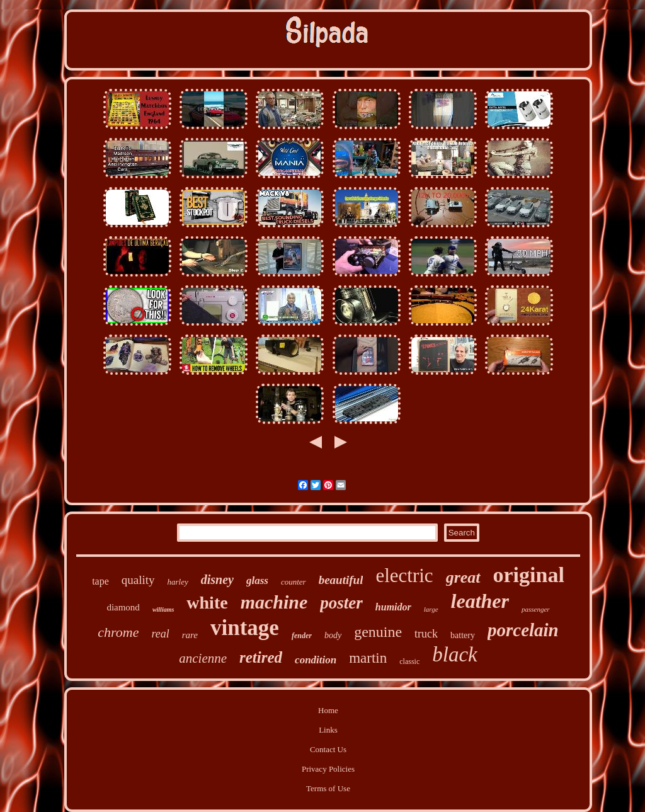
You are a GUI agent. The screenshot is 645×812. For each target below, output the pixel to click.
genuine (378, 632)
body (333, 635)
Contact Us (328, 749)
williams (163, 609)
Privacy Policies (328, 769)
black (454, 655)
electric (404, 575)
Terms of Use (328, 788)
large (431, 609)
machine (274, 602)
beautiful (341, 580)
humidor (393, 607)
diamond (123, 607)
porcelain (523, 630)
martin (368, 658)
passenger (536, 609)
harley (178, 582)
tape (100, 581)
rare (190, 635)
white (207, 603)
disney (217, 580)
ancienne (203, 658)
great (463, 577)
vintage (245, 628)
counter (294, 582)
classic (409, 661)
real (160, 634)
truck (426, 634)
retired (261, 657)
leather (480, 601)
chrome (118, 632)
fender (302, 636)
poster (341, 603)
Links (328, 730)
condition (316, 660)
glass (257, 580)
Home (328, 710)
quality (138, 580)
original (529, 575)
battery (463, 635)
